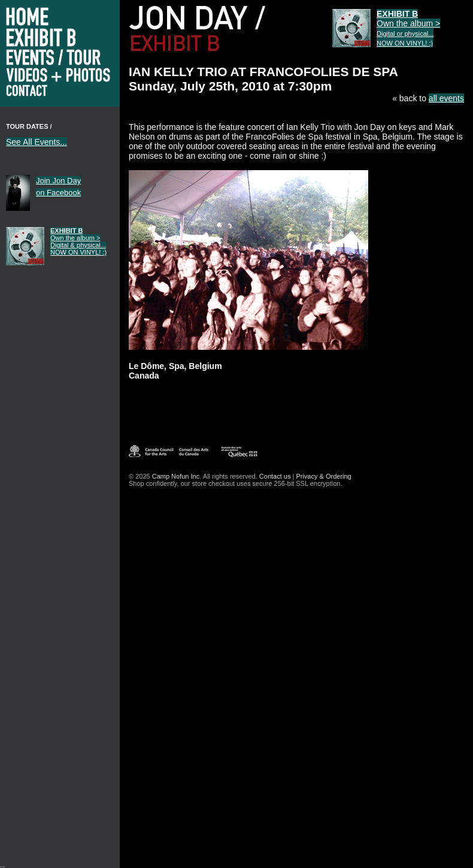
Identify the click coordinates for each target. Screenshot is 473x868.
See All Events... (37, 142)
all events (446, 98)
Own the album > (78, 241)
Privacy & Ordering (323, 476)
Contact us (275, 476)
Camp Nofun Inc (176, 476)
